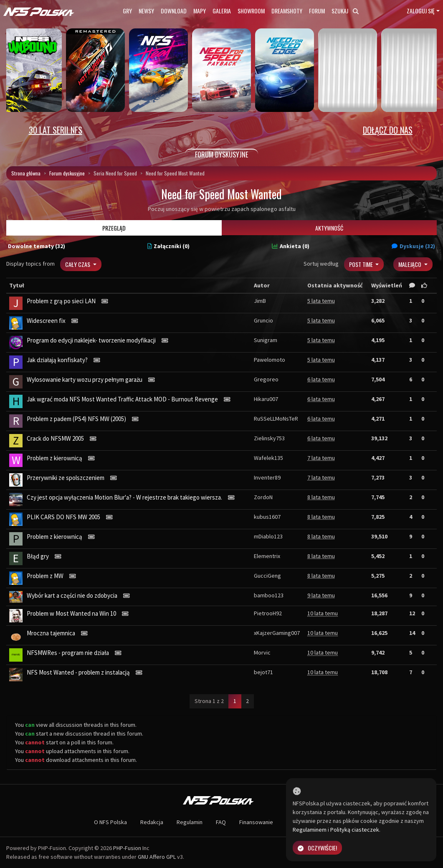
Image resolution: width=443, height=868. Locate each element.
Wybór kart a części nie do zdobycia (72, 595)
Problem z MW (45, 576)
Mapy (200, 11)
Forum (317, 11)
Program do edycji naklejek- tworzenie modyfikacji (91, 340)
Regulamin (190, 822)
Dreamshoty (287, 11)
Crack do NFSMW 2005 (55, 438)
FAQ (221, 822)
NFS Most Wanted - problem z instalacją (78, 672)
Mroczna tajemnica (51, 633)
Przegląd (114, 228)
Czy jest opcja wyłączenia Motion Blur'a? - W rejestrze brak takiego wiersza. (124, 497)
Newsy (146, 11)
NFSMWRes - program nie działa (68, 653)
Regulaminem (310, 830)
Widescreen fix (46, 321)
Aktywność (329, 228)
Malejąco (410, 264)
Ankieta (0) (291, 246)
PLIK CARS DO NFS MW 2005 (63, 517)
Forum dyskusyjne (67, 173)
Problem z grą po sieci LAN (61, 301)
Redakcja (152, 822)
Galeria (222, 11)
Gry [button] (127, 11)
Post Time (362, 264)
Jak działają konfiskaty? (57, 360)
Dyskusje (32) (413, 246)
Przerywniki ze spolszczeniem (66, 478)
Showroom (251, 11)
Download (174, 11)
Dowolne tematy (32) (37, 246)
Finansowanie (256, 822)
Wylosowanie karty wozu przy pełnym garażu (85, 379)
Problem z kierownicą (54, 458)
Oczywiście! (317, 848)
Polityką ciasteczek (355, 830)
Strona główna (26, 173)
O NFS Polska (110, 822)
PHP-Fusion (127, 848)
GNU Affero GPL (157, 857)
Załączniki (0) (169, 246)
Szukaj (345, 11)
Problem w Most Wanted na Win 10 (71, 613)
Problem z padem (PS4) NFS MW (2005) (76, 419)
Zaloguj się (421, 11)
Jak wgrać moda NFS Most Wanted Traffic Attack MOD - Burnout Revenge (122, 399)
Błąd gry (38, 556)
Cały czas (78, 264)
